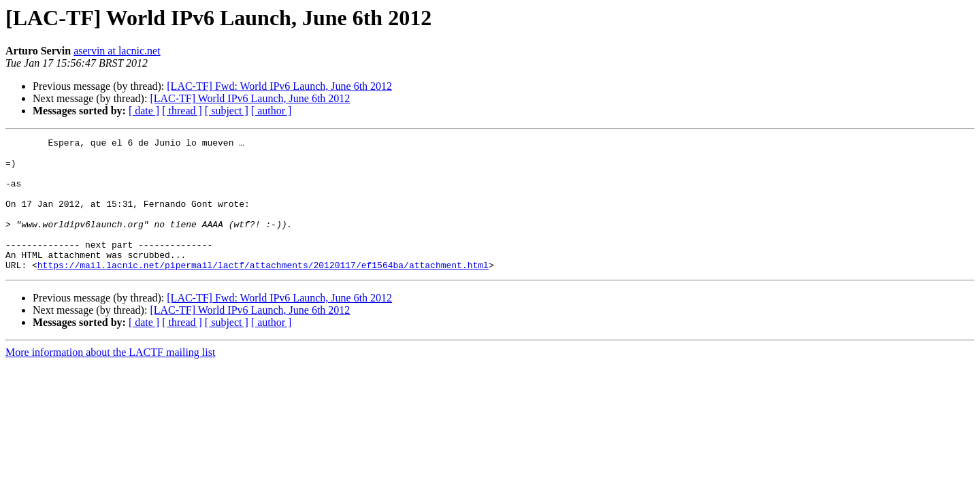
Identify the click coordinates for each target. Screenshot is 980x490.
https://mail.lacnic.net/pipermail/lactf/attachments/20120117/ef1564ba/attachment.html (263, 291)
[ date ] (144, 111)
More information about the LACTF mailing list (110, 379)
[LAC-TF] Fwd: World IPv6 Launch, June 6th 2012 (279, 86)
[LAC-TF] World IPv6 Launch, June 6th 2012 (250, 98)
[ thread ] (182, 111)
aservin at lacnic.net (117, 51)
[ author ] (272, 111)
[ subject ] (227, 111)
